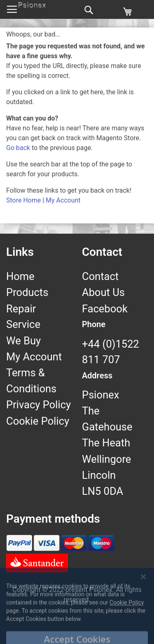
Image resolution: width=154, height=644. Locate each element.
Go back (18, 148)
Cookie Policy (38, 421)
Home (20, 276)
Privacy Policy (39, 405)
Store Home (23, 200)
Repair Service (23, 316)
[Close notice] (143, 595)
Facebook (105, 309)
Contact (100, 276)
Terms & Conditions (31, 380)
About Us (103, 292)
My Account (63, 200)
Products (27, 292)
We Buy (23, 341)
